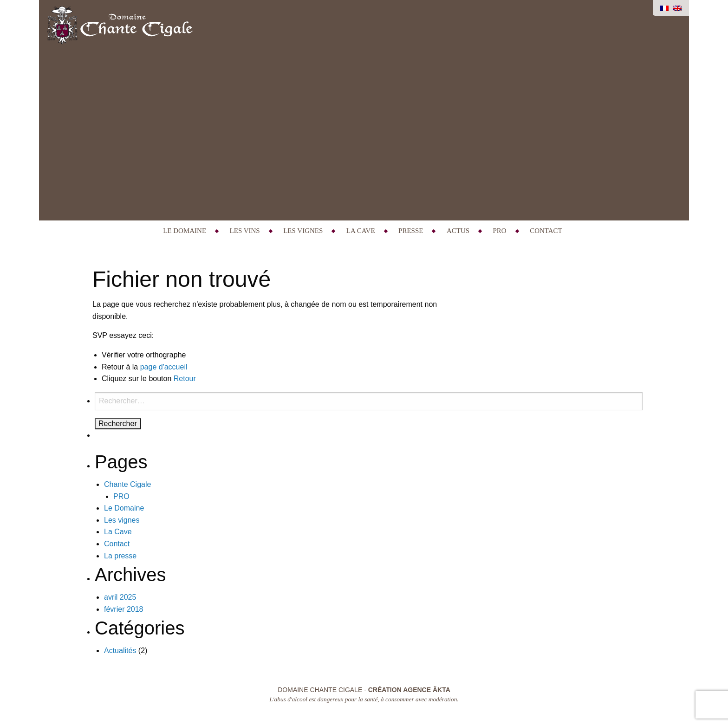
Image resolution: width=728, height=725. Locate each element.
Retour (185, 379)
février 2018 (124, 609)
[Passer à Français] (664, 8)
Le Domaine (185, 231)
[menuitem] (186, 231)
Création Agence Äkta (409, 690)
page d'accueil (164, 367)
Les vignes (303, 231)
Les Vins (245, 231)
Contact (546, 231)
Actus (458, 231)
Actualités (120, 651)
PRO (500, 231)
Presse (411, 231)
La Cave (361, 231)
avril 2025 (120, 597)
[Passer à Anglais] (677, 8)
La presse (120, 556)
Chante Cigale (127, 484)
